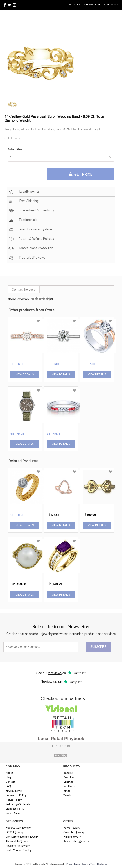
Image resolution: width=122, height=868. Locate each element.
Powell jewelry (72, 828)
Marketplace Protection (31, 248)
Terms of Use (89, 864)
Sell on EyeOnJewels (18, 804)
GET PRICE (80, 174)
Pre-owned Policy (16, 795)
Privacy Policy (73, 864)
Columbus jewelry (74, 832)
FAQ (8, 786)
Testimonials (23, 220)
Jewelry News (14, 791)
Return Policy (14, 800)
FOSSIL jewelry (15, 832)
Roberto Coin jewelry (18, 828)
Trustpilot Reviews (27, 258)
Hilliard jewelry (72, 837)
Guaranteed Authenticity (31, 211)
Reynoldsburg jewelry (76, 841)
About (9, 773)
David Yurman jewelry (18, 850)
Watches (68, 795)
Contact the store (24, 290)
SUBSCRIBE (98, 647)
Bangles (68, 773)
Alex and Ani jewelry (18, 841)
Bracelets (69, 777)
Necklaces (69, 786)
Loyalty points (24, 192)
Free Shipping (23, 201)
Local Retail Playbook (61, 739)
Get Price (17, 364)
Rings (67, 791)
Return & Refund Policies (31, 239)
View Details (25, 374)
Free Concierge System (30, 230)
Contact (10, 782)
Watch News (13, 813)
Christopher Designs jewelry (22, 837)
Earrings (68, 782)
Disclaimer (102, 864)
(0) (51, 299)
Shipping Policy (15, 809)
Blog (8, 777)
